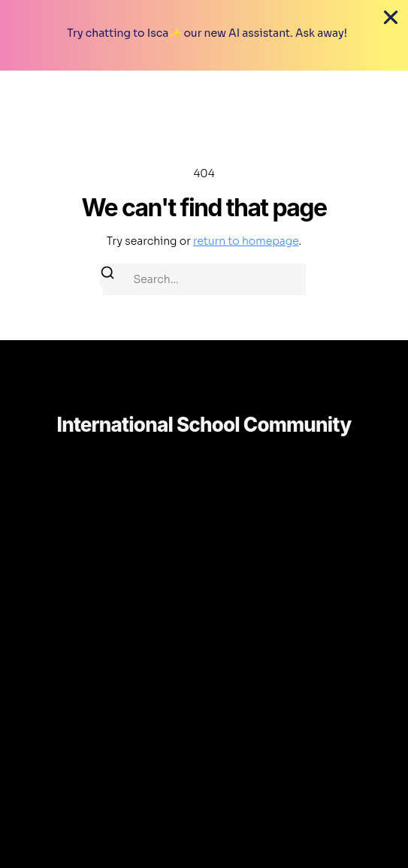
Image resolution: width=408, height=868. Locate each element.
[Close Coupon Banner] (391, 17)
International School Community (204, 425)
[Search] (107, 275)
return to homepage (246, 241)
